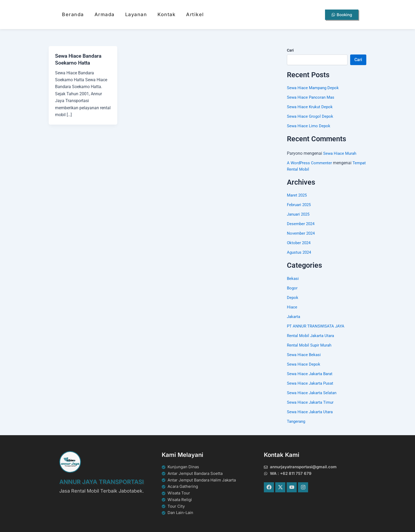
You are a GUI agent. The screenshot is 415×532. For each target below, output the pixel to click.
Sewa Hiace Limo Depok (310, 126)
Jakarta (294, 317)
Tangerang (297, 421)
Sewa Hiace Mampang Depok (315, 88)
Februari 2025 (300, 205)
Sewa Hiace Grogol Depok (311, 116)
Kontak (166, 14)
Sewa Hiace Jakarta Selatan (313, 393)
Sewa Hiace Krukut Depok (311, 107)
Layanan (136, 14)
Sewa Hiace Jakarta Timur (312, 402)
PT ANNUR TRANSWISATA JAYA (317, 326)
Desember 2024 (302, 224)
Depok (293, 297)
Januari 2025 (299, 214)
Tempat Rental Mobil (306, 169)
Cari (290, 50)
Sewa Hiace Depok (304, 364)
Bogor (292, 288)
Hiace (292, 307)
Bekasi (293, 278)
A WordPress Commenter (310, 163)
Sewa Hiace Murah (341, 153)
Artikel (195, 14)
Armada (105, 14)
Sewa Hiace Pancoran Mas (312, 97)
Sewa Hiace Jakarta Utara (311, 412)
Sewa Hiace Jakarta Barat (311, 374)
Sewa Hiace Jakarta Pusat (312, 383)
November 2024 (302, 233)
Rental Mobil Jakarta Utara (312, 336)
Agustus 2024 (300, 252)
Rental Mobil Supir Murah (311, 345)
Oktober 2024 (299, 243)
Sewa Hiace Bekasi (305, 355)
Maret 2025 (298, 195)
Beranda (73, 14)
